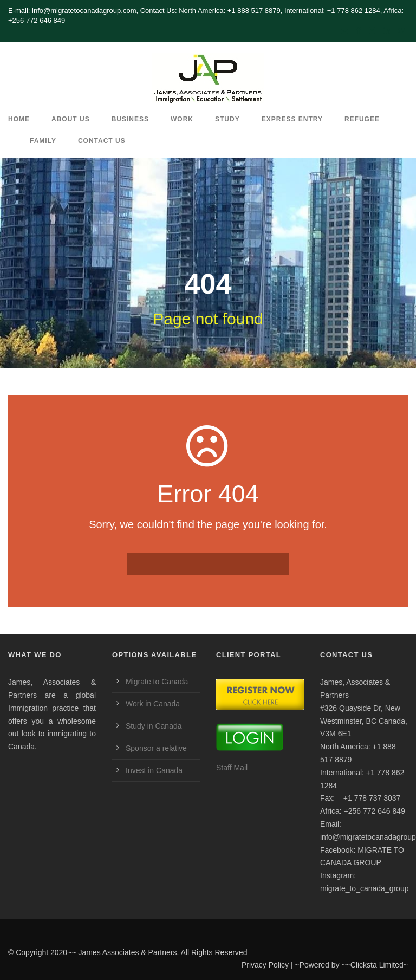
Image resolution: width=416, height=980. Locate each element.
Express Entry (292, 119)
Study (227, 119)
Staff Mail (232, 768)
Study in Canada (154, 726)
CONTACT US (102, 141)
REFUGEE (362, 119)
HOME (19, 119)
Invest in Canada (154, 770)
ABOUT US (71, 119)
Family (43, 141)
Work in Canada (153, 704)
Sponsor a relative (156, 748)
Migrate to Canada (157, 682)
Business (130, 119)
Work (182, 119)
